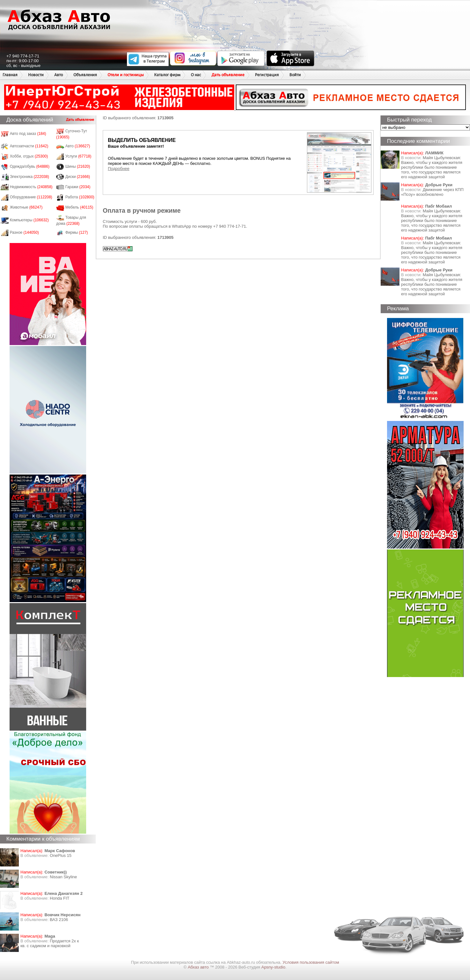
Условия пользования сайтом (311, 962)
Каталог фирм (167, 75)
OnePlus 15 (61, 855)
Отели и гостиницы (126, 75)
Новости (36, 75)
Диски (78, 177)
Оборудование (31, 197)
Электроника (30, 177)
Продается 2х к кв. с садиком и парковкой (50, 943)
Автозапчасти (29, 146)
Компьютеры (29, 220)
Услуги (78, 156)
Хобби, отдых (29, 156)
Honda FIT (60, 898)
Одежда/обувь (30, 166)
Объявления (85, 75)
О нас (196, 75)
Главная (10, 75)
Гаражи (78, 187)
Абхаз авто (199, 967)
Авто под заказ (28, 134)
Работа (80, 197)
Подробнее (119, 169)
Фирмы (77, 232)
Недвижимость (31, 187)
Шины (78, 166)
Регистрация (267, 75)
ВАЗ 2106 (59, 920)
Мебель (79, 207)
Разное (24, 232)
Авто (59, 75)
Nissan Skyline (63, 877)
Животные (26, 207)
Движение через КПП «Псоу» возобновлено (432, 192)
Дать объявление (228, 75)
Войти (295, 75)
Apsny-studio (273, 967)
